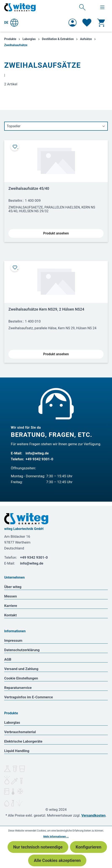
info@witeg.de (37, 453)
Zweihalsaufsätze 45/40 (29, 188)
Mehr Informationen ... (56, 837)
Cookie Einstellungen (21, 678)
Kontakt (10, 615)
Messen (11, 596)
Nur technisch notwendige (38, 847)
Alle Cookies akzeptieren (57, 860)
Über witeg (13, 587)
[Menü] (102, 7)
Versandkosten (93, 815)
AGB (8, 659)
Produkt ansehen (56, 233)
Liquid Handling (17, 751)
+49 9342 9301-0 (40, 459)
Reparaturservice (18, 688)
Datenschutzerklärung (22, 650)
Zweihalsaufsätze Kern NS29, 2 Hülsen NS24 (46, 309)
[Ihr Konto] (72, 23)
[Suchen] (82, 7)
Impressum (13, 640)
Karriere (11, 606)
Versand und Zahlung (21, 669)
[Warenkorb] (101, 23)
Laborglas (12, 722)
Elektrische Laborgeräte (23, 741)
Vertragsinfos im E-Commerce (29, 697)
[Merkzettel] (87, 23)
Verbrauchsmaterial (20, 732)
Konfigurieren (88, 847)
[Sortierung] (56, 126)
